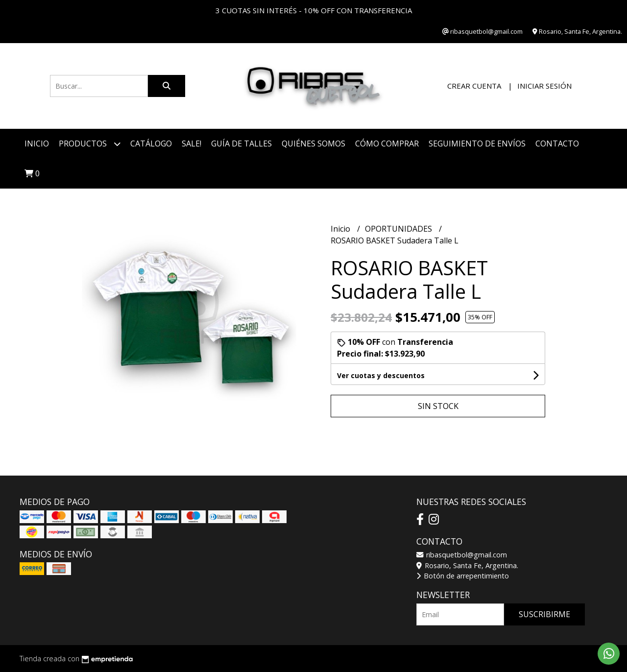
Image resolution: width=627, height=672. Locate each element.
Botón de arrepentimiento (463, 576)
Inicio (37, 144)
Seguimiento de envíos (477, 144)
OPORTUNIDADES (399, 229)
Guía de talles (241, 144)
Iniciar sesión (544, 86)
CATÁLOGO (151, 144)
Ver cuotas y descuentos (381, 375)
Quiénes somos (313, 144)
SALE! (192, 144)
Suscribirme (544, 614)
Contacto (557, 144)
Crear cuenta (474, 86)
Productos (90, 144)
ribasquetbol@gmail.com (462, 555)
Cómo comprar (387, 144)
